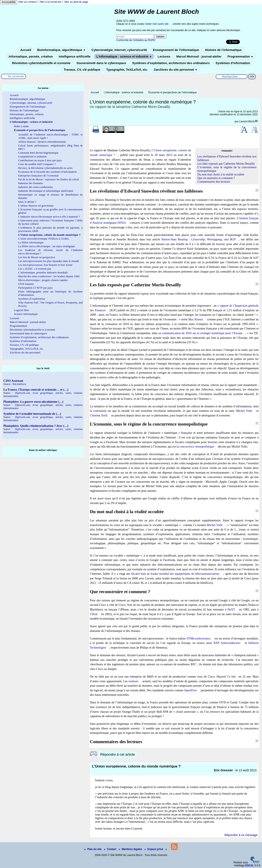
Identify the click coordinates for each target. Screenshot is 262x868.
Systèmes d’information (233, 63)
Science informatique (26, 314)
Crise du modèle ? (37, 164)
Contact (111, 849)
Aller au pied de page (76, 2)
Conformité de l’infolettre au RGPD (136, 40)
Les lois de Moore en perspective (37, 257)
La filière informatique (31, 242)
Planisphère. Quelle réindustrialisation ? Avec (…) (36, 426)
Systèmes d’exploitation (32, 299)
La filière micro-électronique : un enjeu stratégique (47, 246)
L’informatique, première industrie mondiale (43, 272)
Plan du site (93, 849)
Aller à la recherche (50, 2)
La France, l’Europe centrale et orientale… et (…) (36, 390)
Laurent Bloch (247, 121)
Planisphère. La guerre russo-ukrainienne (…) (33, 402)
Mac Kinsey (196, 319)
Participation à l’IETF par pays (35, 288)
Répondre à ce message (241, 835)
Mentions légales (131, 849)
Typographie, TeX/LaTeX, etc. (127, 70)
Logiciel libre (21, 310)
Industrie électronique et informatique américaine (46, 191)
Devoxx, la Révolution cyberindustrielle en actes (45, 168)
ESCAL (250, 865)
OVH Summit (26, 284)
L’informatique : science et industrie (124, 56)
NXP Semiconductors (227, 643)
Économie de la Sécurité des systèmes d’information (47, 172)
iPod (94, 614)
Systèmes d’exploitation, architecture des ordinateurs (171, 63)
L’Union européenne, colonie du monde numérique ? (49, 235)
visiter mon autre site (157, 24)
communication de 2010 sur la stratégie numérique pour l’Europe (202, 333)
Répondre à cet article (117, 754)
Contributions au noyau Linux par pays (40, 160)
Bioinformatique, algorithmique (61, 50)
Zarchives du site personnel (176, 70)
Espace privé (154, 849)
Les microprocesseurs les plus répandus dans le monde (49, 261)
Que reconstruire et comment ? (216, 178)
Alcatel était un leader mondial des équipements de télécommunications (175, 574)
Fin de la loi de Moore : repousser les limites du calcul (48, 179)
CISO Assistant (13, 381)
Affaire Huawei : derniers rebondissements (42, 142)
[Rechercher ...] (232, 77)
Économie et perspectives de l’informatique (173, 92)
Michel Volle (244, 411)
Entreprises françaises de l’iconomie (38, 176)
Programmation (240, 56)
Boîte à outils (21, 126)
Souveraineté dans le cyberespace (101, 63)
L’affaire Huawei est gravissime (36, 206)
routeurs (133, 681)
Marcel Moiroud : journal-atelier (199, 56)
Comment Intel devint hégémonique (38, 153)
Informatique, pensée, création (31, 56)
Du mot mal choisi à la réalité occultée (221, 174)
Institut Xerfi (100, 415)
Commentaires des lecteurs (214, 182)
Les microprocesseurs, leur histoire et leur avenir (45, 265)
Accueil (26, 50)
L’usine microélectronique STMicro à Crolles (44, 239)
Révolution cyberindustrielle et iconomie (41, 63)
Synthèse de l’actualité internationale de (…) (32, 414)
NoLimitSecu (19, 384)
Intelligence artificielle (75, 56)
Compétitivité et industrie (32, 156)
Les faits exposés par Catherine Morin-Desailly (226, 164)
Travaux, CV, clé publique (82, 70)
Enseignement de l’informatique (176, 50)
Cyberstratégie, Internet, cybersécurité (119, 50)
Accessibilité (9, 2)
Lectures (164, 56)
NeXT (231, 609)
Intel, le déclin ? (27, 202)
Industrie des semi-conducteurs (35, 187)
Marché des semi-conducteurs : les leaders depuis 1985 (49, 276)
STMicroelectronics (199, 638)
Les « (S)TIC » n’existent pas (35, 269)
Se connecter (16, 76)
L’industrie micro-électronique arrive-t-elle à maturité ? (49, 217)
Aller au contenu (28, 2)
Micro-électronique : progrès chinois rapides (43, 280)
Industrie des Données (31, 183)
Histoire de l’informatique (223, 50)
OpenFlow (190, 690)
